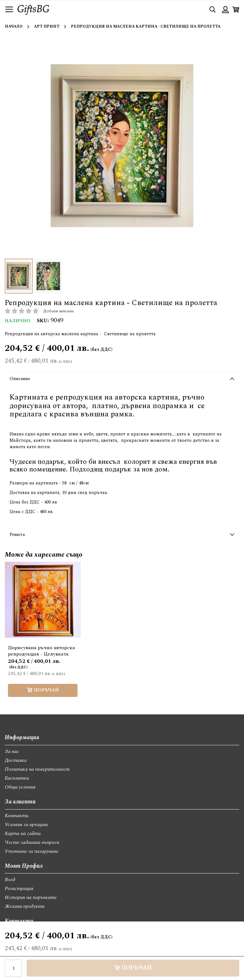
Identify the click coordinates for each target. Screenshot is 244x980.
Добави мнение (59, 311)
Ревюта (17, 535)
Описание (20, 379)
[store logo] (33, 9)
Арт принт (47, 27)
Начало (14, 27)
